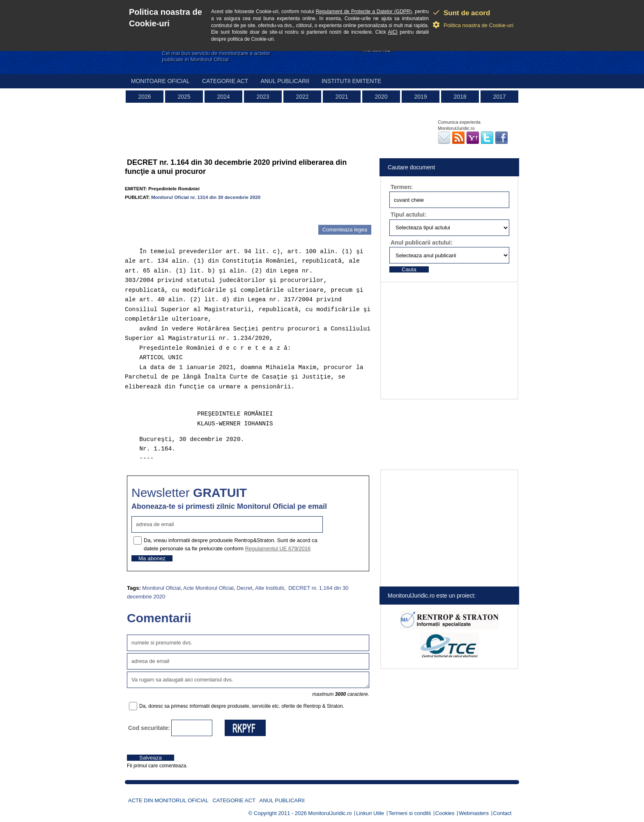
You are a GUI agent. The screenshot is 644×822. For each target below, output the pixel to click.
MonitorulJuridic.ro (330, 813)
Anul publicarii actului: (422, 242)
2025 (184, 97)
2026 (144, 97)
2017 (499, 97)
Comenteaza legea (345, 230)
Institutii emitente (351, 81)
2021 (342, 97)
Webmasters (474, 813)
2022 (302, 97)
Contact (503, 813)
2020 (381, 97)
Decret (244, 588)
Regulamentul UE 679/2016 (278, 548)
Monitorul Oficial (161, 588)
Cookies (445, 813)
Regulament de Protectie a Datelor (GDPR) (364, 12)
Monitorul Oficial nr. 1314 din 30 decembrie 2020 (206, 197)
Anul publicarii (285, 81)
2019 (420, 97)
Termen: (402, 187)
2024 (223, 97)
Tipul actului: (408, 215)
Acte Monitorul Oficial (208, 588)
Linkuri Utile (370, 813)
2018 (460, 97)
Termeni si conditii (410, 813)
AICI (393, 32)
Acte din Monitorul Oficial (168, 800)
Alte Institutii (269, 588)
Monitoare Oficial (160, 81)
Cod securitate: (149, 728)
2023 (263, 97)
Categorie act (225, 81)
